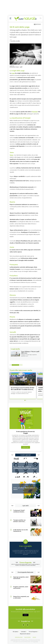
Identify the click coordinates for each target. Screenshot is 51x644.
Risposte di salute (25, 634)
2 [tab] (26, 400)
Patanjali (35, 112)
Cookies (34, 637)
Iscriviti (26, 615)
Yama (11, 155)
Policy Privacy (28, 637)
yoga (13, 73)
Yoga (21, 365)
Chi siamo (15, 632)
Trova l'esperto (33, 632)
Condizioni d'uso (19, 637)
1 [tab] (25, 400)
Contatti (23, 632)
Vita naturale (15, 365)
